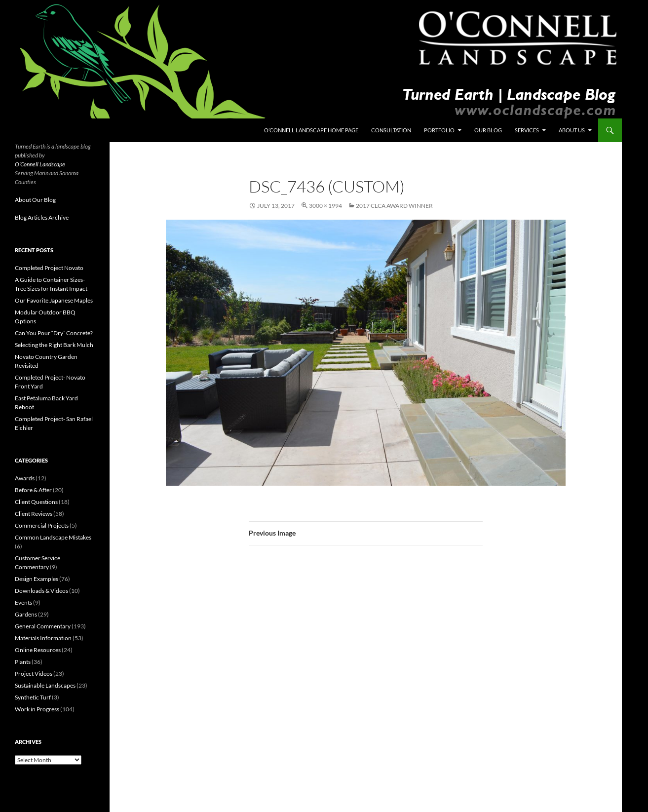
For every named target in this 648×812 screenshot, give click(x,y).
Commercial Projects (42, 525)
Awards (25, 478)
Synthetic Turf (33, 697)
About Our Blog (35, 200)
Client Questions (36, 502)
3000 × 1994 (325, 206)
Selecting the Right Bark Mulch (54, 345)
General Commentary (43, 626)
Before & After (33, 490)
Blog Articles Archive (42, 217)
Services (527, 130)
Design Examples (37, 579)
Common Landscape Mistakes (53, 537)
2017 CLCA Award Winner (394, 206)
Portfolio (439, 130)
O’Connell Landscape (40, 164)
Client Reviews (34, 514)
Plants (23, 662)
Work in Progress (37, 709)
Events (23, 602)
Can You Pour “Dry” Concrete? (54, 333)
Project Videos (34, 674)
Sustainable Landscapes (45, 685)
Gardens (26, 614)
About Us (572, 130)
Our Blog (488, 130)
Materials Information (43, 638)
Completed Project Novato (49, 268)
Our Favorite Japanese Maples (54, 300)
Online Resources (38, 650)
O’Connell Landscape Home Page (311, 130)
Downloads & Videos (41, 591)
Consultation (391, 130)
